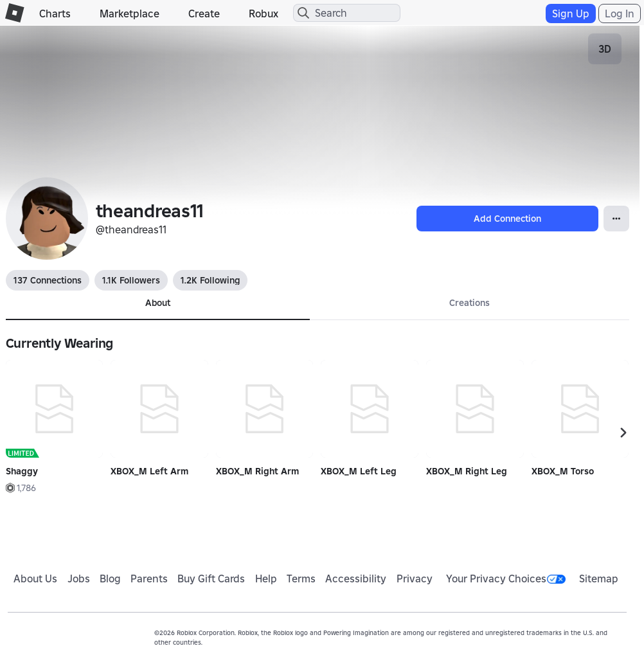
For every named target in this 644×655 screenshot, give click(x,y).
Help (266, 579)
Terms (301, 579)
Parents (149, 579)
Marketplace (130, 13)
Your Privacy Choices (506, 579)
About (158, 303)
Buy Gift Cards (211, 579)
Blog (110, 579)
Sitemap (599, 579)
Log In (620, 13)
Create (204, 13)
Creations (470, 303)
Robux (264, 13)
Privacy (415, 579)
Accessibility (356, 579)
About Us (35, 579)
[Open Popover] (616, 219)
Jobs (79, 579)
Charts (55, 13)
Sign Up (571, 13)
